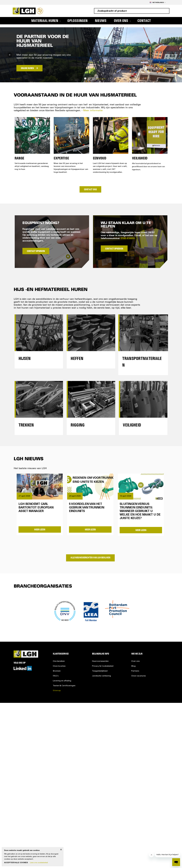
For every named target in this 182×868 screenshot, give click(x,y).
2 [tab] (89, 78)
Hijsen (25, 358)
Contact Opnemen (36, 251)
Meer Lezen (40, 529)
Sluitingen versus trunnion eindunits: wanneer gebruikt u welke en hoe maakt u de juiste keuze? (140, 511)
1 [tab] (85, 78)
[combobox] (132, 11)
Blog (133, 666)
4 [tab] (97, 78)
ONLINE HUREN (27, 68)
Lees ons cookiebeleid (39, 863)
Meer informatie (93, 111)
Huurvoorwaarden (100, 661)
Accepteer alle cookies (16, 863)
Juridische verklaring (101, 676)
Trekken (26, 425)
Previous (10, 55)
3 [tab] (93, 78)
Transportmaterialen (142, 362)
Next (172, 55)
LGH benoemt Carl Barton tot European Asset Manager (36, 508)
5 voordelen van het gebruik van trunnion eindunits (87, 508)
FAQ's (56, 676)
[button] (157, 2)
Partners (135, 671)
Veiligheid (132, 425)
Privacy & (103, 666)
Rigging (78, 425)
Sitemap (57, 691)
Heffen (77, 358)
